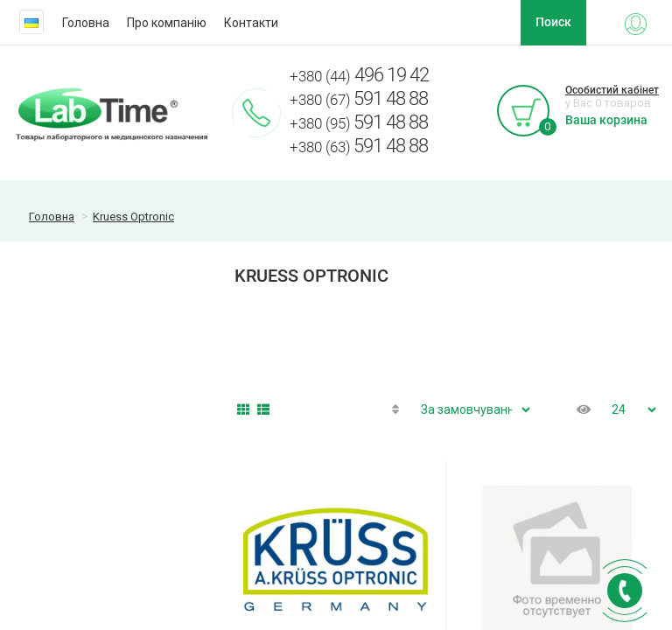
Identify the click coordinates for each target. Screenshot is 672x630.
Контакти (251, 23)
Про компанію (167, 23)
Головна (86, 23)
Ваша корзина (606, 120)
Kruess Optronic (133, 217)
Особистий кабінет (612, 90)
